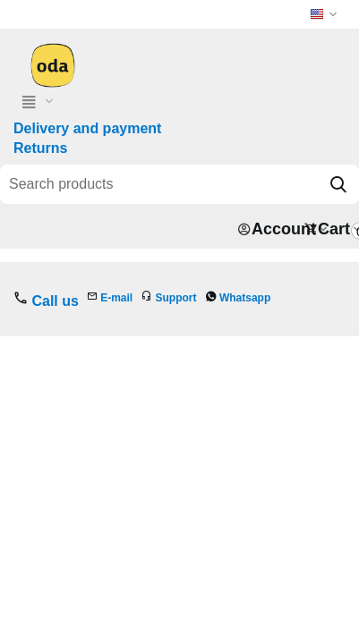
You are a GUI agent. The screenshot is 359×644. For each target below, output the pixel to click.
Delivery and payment (87, 128)
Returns (40, 148)
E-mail (116, 298)
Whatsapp (245, 298)
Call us (55, 301)
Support (176, 298)
